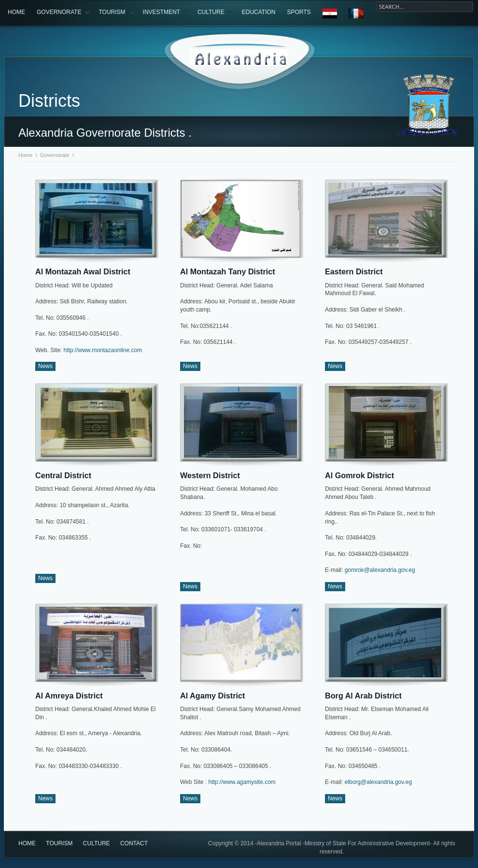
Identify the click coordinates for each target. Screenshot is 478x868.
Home (16, 12)
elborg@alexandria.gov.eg (378, 782)
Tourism (116, 13)
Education (259, 12)
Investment (166, 13)
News (45, 366)
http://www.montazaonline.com (102, 350)
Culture (216, 13)
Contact (134, 843)
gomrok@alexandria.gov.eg (380, 570)
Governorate (63, 13)
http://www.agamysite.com (241, 782)
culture (97, 843)
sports (299, 12)
